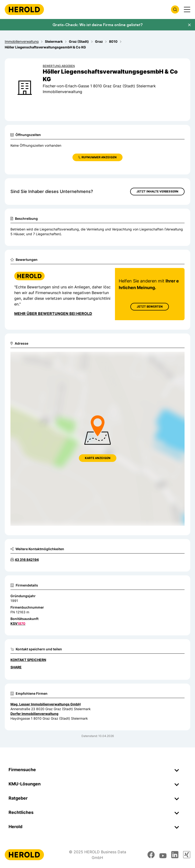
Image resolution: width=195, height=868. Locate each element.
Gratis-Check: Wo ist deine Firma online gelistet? (97, 25)
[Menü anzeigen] (187, 9)
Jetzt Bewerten (150, 307)
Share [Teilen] (16, 667)
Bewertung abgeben (59, 66)
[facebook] (151, 855)
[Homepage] (24, 9)
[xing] (187, 855)
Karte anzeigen (98, 458)
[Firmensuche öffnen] (175, 9)
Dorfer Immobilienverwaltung (34, 714)
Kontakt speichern (28, 660)
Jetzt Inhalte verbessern (157, 191)
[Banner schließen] (189, 25)
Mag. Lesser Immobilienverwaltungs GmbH (45, 704)
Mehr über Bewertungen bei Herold (53, 314)
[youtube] (163, 855)
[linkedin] (175, 855)
